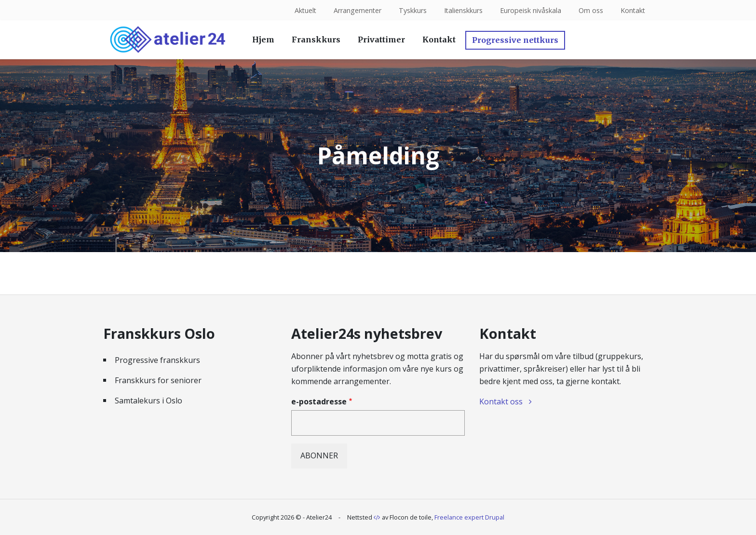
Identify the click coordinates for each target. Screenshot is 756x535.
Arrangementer (356, 10)
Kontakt (632, 10)
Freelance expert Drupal (469, 517)
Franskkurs (316, 40)
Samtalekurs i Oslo (148, 401)
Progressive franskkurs (157, 360)
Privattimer (381, 40)
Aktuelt (303, 10)
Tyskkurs (411, 10)
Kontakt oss (501, 401)
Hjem (263, 40)
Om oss (590, 10)
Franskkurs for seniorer (158, 380)
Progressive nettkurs (515, 40)
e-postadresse (319, 401)
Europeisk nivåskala (530, 10)
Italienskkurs (462, 10)
